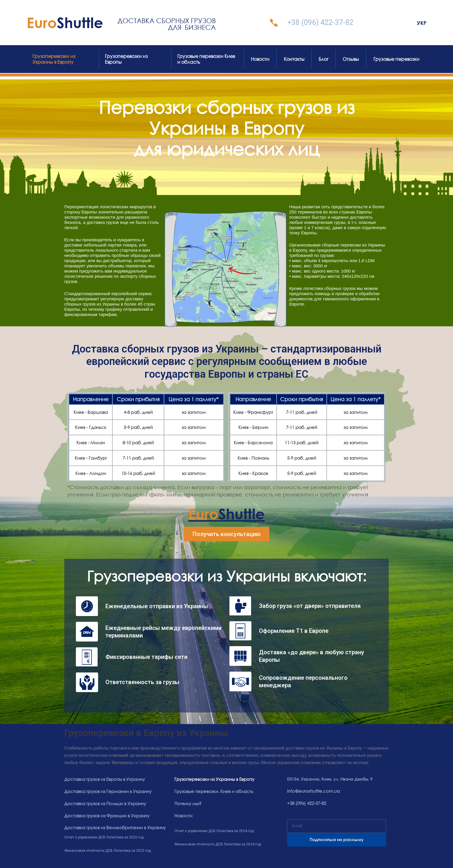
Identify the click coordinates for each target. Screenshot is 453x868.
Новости (260, 59)
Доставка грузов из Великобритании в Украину (113, 827)
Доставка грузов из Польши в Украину (104, 803)
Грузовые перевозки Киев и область (206, 59)
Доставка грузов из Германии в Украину (106, 791)
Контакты (294, 59)
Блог (324, 59)
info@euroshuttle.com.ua (312, 791)
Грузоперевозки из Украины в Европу (54, 59)
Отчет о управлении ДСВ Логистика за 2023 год (104, 836)
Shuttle (65, 22)
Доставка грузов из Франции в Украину (105, 815)
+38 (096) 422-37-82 (320, 22)
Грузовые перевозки (396, 59)
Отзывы (351, 59)
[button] (227, 534)
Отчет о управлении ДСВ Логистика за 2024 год (214, 830)
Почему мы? (187, 803)
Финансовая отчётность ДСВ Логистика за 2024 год (218, 843)
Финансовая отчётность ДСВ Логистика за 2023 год (108, 849)
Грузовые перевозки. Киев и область (212, 791)
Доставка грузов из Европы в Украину (103, 779)
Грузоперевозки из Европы (126, 59)
